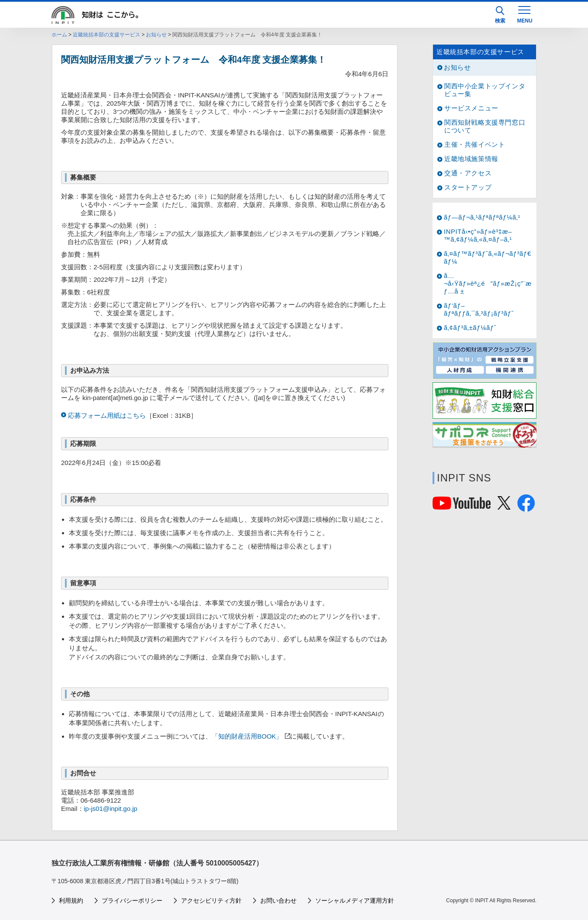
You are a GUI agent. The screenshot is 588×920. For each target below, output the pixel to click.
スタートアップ (468, 187)
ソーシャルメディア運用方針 (355, 901)
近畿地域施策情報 (471, 159)
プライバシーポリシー (132, 901)
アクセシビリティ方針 (211, 901)
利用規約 (71, 901)
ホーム (59, 35)
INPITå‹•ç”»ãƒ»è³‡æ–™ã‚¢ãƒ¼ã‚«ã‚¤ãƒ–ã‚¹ (478, 235)
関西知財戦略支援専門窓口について (485, 126)
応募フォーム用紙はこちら (107, 415)
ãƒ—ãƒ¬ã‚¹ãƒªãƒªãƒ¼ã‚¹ (482, 217)
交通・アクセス (468, 173)
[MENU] (524, 14)
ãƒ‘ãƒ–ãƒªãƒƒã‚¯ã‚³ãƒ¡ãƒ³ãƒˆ (479, 309)
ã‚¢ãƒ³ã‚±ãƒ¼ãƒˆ (470, 328)
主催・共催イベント (475, 144)
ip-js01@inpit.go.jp (111, 809)
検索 (500, 15)
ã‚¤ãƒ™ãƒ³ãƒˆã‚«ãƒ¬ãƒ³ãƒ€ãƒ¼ (488, 257)
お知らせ (156, 35)
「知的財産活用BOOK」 (247, 736)
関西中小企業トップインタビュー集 (485, 90)
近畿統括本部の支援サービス (107, 35)
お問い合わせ (278, 901)
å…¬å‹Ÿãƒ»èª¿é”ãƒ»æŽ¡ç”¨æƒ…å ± (488, 283)
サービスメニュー (471, 108)
